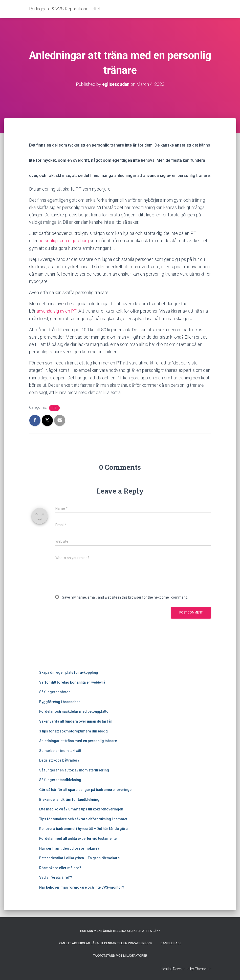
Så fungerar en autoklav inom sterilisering (74, 770)
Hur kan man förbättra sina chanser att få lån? (120, 931)
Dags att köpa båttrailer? (59, 760)
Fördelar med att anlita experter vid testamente (78, 838)
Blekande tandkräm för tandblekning (69, 799)
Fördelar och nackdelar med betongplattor (75, 711)
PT (54, 408)
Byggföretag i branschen (60, 702)
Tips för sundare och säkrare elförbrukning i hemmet (83, 819)
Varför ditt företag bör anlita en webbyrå (72, 682)
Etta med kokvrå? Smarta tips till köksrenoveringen (81, 809)
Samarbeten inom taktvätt (60, 750)
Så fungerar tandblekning (60, 780)
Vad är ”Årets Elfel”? (56, 877)
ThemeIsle (203, 969)
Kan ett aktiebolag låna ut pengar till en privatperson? (106, 943)
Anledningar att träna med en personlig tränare (78, 741)
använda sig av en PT (57, 311)
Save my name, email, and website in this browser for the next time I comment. (125, 597)
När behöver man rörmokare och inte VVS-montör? (82, 887)
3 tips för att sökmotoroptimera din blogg (74, 731)
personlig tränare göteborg (65, 241)
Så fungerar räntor (55, 692)
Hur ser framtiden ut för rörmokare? (69, 848)
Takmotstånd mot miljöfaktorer (120, 956)
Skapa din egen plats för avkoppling (69, 672)
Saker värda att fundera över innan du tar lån (76, 721)
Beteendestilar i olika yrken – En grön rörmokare (79, 858)
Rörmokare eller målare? (60, 868)
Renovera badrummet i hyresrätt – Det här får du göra (83, 829)
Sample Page (171, 943)
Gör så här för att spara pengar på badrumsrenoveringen (86, 789)
